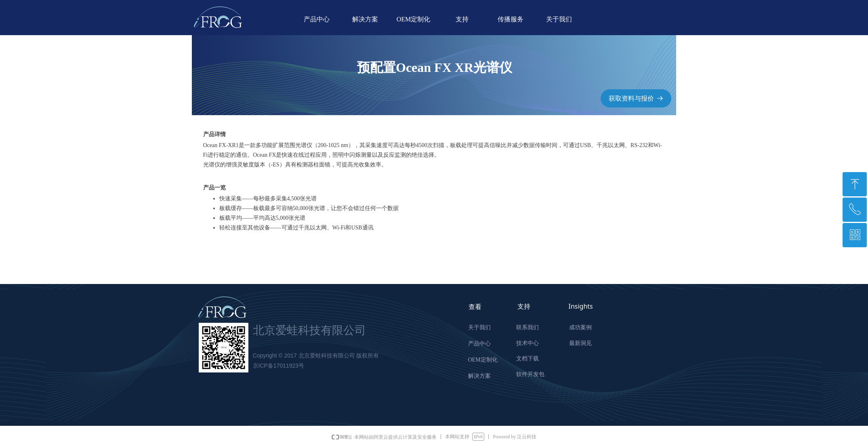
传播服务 (511, 19)
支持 (462, 19)
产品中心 (317, 19)
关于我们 (559, 19)
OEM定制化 (414, 19)
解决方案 (365, 19)
